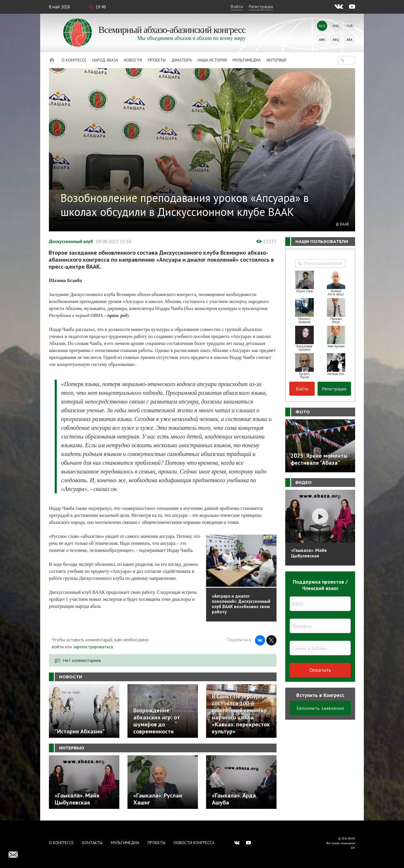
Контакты (92, 843)
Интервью (277, 60)
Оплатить (320, 670)
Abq (336, 39)
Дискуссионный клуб (71, 241)
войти (58, 647)
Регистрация (261, 6)
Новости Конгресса (194, 843)
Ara (349, 39)
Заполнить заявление (320, 708)
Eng (336, 26)
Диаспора (182, 60)
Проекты (157, 60)
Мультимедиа (247, 60)
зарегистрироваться (93, 647)
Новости (133, 60)
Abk (322, 39)
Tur (350, 26)
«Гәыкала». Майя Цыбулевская (309, 553)
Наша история (212, 60)
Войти (237, 6)
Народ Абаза (105, 60)
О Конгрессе (74, 60)
